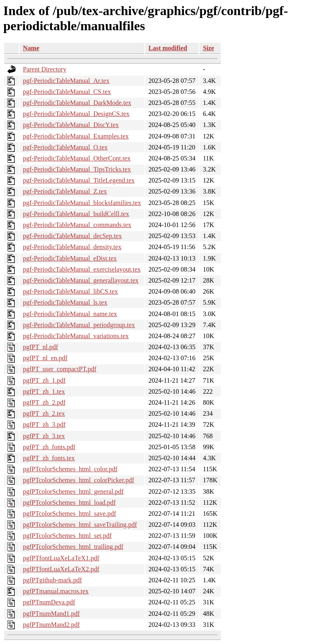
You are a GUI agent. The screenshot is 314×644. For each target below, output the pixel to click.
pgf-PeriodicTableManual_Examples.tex (76, 136)
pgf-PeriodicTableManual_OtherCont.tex (77, 158)
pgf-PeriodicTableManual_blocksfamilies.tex (82, 203)
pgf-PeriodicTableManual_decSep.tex (72, 236)
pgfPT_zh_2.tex (44, 413)
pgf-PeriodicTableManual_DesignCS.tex (76, 114)
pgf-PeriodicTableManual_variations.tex (76, 336)
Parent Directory (45, 69)
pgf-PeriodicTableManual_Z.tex (65, 191)
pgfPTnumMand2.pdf (51, 625)
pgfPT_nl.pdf (40, 347)
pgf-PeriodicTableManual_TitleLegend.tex (79, 180)
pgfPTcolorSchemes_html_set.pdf (67, 536)
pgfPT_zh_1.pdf (44, 380)
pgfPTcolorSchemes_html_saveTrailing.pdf (80, 525)
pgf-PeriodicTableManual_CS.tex (67, 92)
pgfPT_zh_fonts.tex (49, 458)
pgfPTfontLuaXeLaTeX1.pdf (61, 558)
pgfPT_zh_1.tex (44, 391)
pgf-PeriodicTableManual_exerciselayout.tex (82, 269)
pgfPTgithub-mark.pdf (52, 580)
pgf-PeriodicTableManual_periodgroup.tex (79, 325)
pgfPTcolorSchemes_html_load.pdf (69, 502)
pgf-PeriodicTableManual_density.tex (72, 247)
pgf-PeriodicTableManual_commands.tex (77, 225)
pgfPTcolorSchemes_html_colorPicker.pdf (78, 480)
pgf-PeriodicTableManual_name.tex (70, 314)
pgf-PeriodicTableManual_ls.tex (65, 302)
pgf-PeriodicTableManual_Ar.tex (66, 81)
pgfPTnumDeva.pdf (49, 602)
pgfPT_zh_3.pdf (44, 425)
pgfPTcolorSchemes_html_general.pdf (73, 491)
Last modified (168, 48)
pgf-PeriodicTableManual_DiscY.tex (71, 125)
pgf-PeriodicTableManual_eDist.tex (70, 258)
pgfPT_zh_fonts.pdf (49, 447)
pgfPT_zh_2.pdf (44, 402)
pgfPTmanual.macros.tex (56, 591)
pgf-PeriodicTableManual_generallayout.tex (81, 280)
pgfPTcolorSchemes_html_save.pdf (70, 514)
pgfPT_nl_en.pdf (45, 358)
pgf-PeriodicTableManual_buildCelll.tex (76, 214)
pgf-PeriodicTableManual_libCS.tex (70, 291)
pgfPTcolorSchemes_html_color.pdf (70, 469)
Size (209, 48)
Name (31, 48)
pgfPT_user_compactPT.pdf (60, 369)
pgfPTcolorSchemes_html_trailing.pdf (73, 547)
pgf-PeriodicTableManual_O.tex (65, 147)
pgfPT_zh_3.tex (44, 436)
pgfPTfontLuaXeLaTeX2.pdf (61, 569)
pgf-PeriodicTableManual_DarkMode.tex (77, 103)
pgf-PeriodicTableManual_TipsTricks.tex (77, 169)
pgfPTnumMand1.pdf (51, 614)
